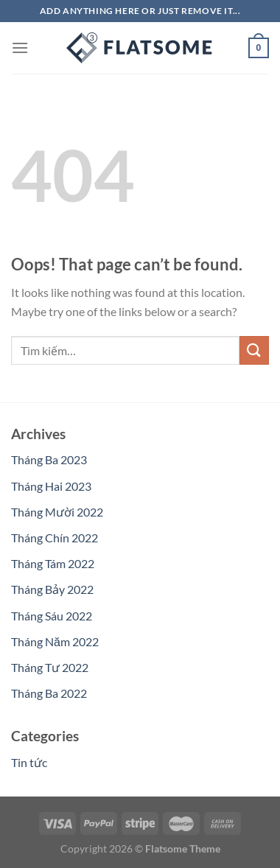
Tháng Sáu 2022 (52, 616)
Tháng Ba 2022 (49, 693)
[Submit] (254, 350)
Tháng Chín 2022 (55, 538)
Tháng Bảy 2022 (52, 589)
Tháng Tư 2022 (50, 667)
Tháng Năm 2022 (55, 641)
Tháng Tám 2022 (53, 563)
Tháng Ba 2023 (49, 459)
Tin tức (29, 762)
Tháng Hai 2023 (51, 486)
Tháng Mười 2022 (57, 512)
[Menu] (20, 48)
